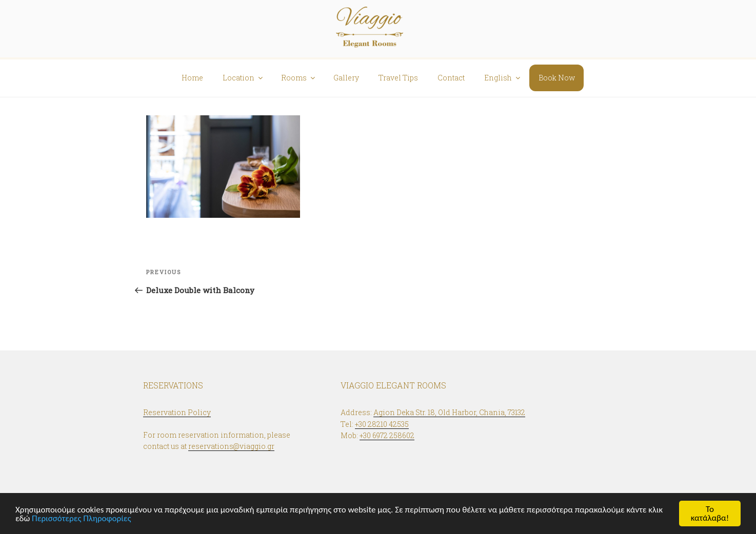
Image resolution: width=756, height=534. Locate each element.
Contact (451, 78)
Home (192, 78)
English (503, 78)
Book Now (557, 78)
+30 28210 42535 (382, 424)
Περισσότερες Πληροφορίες (82, 518)
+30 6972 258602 (387, 435)
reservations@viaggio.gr (231, 446)
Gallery (346, 78)
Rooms (299, 78)
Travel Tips (398, 78)
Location (243, 78)
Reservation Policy (177, 412)
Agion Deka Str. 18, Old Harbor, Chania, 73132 (449, 412)
